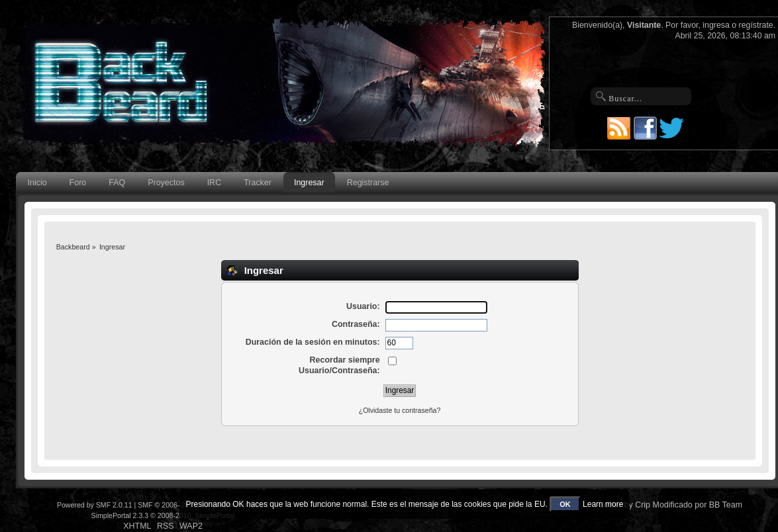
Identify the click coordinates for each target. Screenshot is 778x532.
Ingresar (309, 183)
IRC (214, 183)
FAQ (117, 183)
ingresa (716, 25)
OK (565, 504)
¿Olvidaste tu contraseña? (400, 410)
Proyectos (166, 183)
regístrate (756, 25)
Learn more (603, 504)
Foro (78, 183)
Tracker (258, 183)
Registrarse (368, 183)
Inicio (37, 183)
